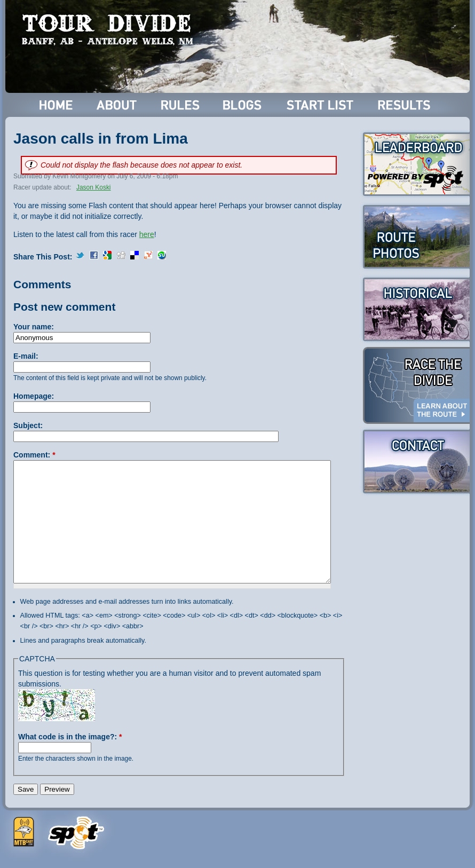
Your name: (34, 327)
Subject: (28, 425)
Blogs (244, 105)
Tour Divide (111, 29)
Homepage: (34, 396)
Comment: (34, 455)
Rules (181, 105)
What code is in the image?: (70, 737)
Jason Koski (94, 187)
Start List (321, 105)
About (118, 105)
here (147, 234)
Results (406, 105)
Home (56, 105)
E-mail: (26, 356)
